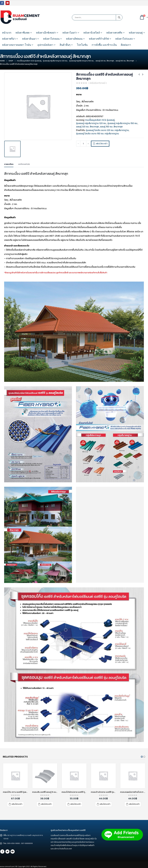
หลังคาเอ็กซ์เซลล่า (46, 33)
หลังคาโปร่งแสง (124, 39)
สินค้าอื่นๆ (65, 45)
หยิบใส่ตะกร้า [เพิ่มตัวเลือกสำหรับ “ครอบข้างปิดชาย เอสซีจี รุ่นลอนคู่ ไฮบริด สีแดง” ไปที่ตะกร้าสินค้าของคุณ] (105, 804)
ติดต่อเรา (126, 45)
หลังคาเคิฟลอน (74, 39)
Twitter (7, 852)
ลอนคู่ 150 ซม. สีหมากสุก (111, 127)
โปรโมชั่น (82, 45)
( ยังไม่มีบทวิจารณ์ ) (98, 83)
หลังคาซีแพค (23, 33)
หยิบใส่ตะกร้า (102, 144)
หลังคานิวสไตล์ (92, 33)
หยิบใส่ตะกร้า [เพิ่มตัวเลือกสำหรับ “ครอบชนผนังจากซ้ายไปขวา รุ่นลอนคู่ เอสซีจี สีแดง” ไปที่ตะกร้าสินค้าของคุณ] (134, 804)
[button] (142, 757)
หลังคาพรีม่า (9, 39)
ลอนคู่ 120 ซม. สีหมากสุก (88, 127)
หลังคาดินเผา (29, 39)
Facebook (2, 852)
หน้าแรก (7, 33)
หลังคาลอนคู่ (136, 33)
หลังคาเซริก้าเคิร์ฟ (99, 39)
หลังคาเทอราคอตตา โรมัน (16, 45)
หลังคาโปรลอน (51, 39)
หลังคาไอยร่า (70, 33)
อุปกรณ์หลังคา (45, 45)
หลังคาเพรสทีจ (114, 33)
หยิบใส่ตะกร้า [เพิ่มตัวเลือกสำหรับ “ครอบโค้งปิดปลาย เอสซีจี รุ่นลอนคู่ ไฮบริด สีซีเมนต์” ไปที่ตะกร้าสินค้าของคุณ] (76, 804)
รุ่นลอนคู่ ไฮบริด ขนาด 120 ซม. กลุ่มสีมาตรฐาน (107, 130)
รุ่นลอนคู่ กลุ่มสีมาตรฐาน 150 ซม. (123, 123)
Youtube (13, 852)
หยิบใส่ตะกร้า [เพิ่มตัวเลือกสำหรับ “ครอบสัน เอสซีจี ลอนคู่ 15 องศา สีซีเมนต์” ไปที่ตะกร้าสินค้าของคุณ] (46, 804)
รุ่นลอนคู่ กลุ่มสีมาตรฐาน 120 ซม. (91, 123)
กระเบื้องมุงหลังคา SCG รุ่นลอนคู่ (100, 120)
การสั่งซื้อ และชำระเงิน (104, 45)
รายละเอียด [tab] (9, 164)
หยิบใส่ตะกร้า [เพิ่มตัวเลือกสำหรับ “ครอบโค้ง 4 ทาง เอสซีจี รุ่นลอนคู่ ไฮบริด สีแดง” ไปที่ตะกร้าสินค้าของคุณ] (17, 804)
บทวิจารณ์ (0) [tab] (24, 164)
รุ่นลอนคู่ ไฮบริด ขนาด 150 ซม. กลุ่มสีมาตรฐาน (97, 133)
